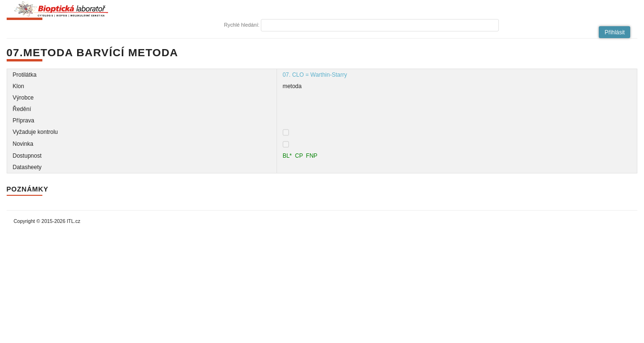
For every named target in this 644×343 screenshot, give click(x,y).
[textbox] (380, 25)
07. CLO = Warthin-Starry (315, 75)
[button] (614, 32)
